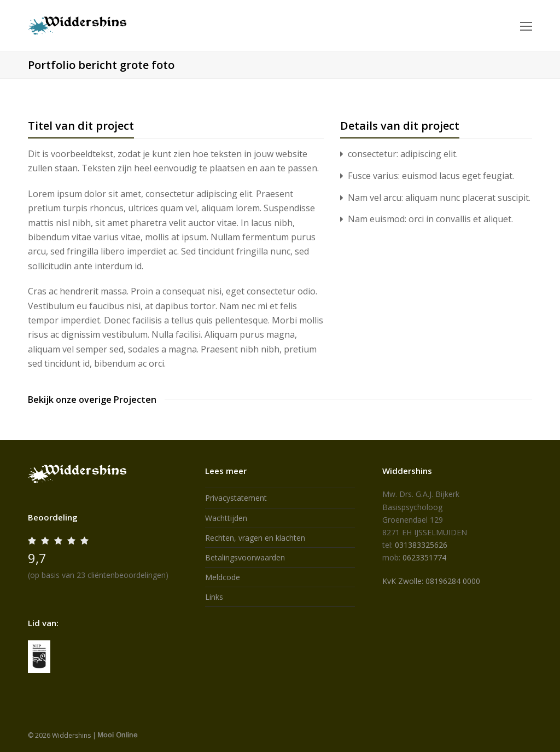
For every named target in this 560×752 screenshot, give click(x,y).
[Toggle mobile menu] (526, 26)
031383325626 (421, 545)
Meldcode (223, 577)
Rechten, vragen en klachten (255, 538)
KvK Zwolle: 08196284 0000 (431, 581)
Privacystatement (236, 498)
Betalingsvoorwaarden (245, 557)
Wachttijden (226, 518)
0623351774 (424, 557)
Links (214, 597)
